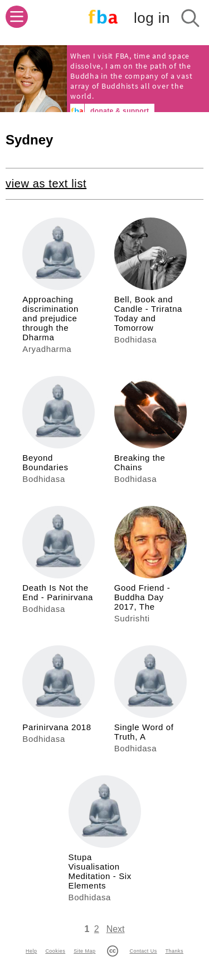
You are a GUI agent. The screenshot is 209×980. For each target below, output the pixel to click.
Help (31, 951)
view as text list (46, 184)
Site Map (84, 951)
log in (152, 18)
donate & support (120, 111)
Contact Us (143, 951)
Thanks (174, 951)
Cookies (55, 951)
